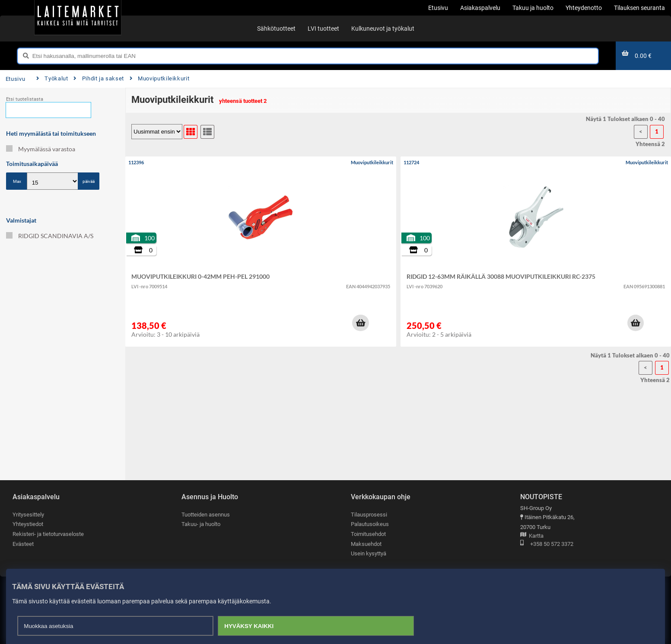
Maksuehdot (366, 544)
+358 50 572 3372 (547, 544)
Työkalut (52, 78)
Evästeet (23, 544)
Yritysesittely (28, 515)
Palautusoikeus (370, 524)
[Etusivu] (78, 17)
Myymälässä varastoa (41, 149)
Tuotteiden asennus (206, 515)
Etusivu (15, 79)
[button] (360, 323)
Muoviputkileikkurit (160, 78)
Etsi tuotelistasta (25, 99)
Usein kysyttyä (369, 554)
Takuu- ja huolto (201, 524)
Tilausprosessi (369, 515)
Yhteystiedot (28, 524)
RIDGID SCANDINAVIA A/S (50, 236)
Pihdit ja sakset (99, 78)
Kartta (532, 536)
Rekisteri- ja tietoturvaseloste (48, 534)
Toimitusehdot (368, 534)
